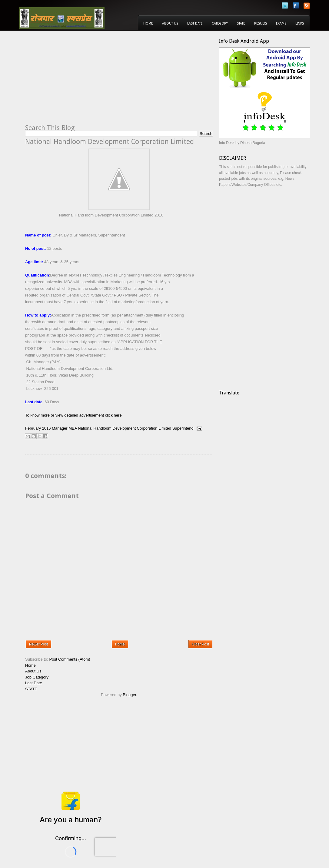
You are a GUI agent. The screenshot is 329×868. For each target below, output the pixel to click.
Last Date (195, 23)
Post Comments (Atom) (70, 659)
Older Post (200, 644)
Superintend (183, 428)
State (241, 23)
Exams (281, 23)
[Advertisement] (76, 81)
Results (261, 23)
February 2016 (38, 428)
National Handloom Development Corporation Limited (125, 428)
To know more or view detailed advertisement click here (73, 415)
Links (300, 23)
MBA (73, 428)
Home (148, 23)
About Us (170, 23)
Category (220, 23)
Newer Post (38, 644)
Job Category (37, 677)
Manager (60, 428)
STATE (31, 689)
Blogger (129, 695)
